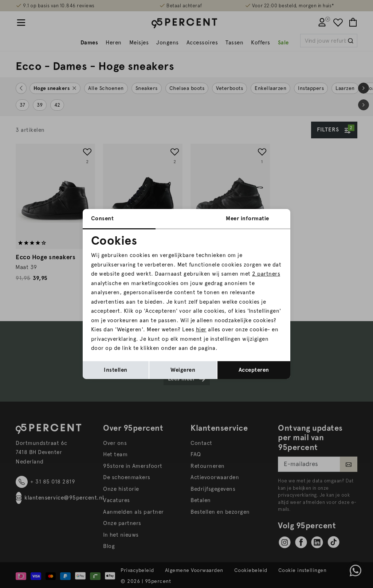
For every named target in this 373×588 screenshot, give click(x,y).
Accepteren (254, 370)
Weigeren (183, 370)
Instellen (116, 370)
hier (201, 329)
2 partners (266, 274)
